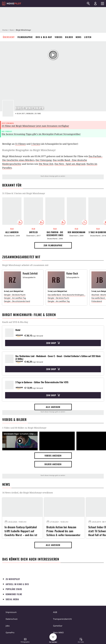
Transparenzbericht (62, 619)
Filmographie (25, 37)
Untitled (33, 232)
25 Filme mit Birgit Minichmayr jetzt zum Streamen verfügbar (35, 126)
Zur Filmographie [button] (53, 245)
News (79, 37)
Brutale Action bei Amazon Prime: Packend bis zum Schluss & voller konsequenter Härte (63, 531)
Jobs (8, 626)
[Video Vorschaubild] (20, 441)
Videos (59, 37)
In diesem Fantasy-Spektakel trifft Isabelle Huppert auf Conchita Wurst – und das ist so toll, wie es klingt (21, 531)
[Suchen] (88, 4)
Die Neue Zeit (46, 164)
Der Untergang (44, 160)
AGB (55, 612)
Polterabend (97, 301)
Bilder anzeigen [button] (53, 464)
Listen (88, 37)
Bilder (69, 37)
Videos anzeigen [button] (53, 456)
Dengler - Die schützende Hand (17, 301)
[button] (25, 641)
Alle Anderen (12, 232)
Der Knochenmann (76, 232)
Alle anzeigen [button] (53, 407)
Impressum (11, 612)
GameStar (58, 626)
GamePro (10, 632)
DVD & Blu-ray (44, 37)
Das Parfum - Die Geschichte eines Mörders (55, 234)
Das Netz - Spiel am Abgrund (70, 164)
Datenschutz (12, 619)
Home (5, 30)
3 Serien (36, 144)
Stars (12, 30)
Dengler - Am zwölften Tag (15, 298)
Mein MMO (58, 632)
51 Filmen (20, 144)
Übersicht (9, 37)
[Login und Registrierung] (95, 4)
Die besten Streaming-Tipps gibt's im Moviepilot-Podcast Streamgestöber (41, 134)
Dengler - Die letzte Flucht (15, 295)
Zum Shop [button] (53, 343)
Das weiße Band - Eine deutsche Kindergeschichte (67, 295)
